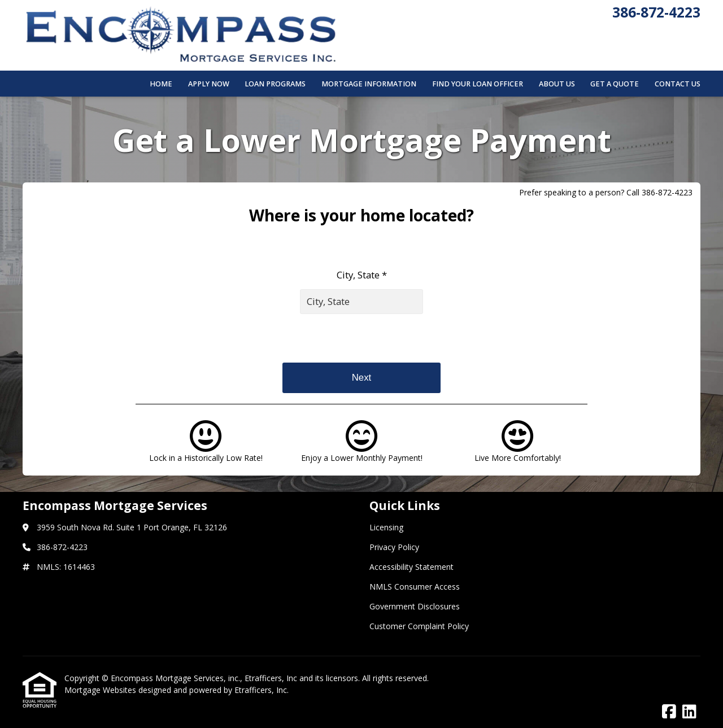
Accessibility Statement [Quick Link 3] (411, 567)
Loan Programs (275, 84)
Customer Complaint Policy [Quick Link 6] (419, 626)
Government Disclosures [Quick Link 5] (415, 606)
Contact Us (678, 84)
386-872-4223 (656, 12)
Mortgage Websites (101, 690)
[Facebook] (669, 712)
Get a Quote (615, 84)
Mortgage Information (369, 84)
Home (161, 84)
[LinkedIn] (689, 712)
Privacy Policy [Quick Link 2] (394, 547)
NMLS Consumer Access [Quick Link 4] (415, 587)
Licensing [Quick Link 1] (386, 527)
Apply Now (209, 84)
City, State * (362, 275)
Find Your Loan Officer (478, 84)
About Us (557, 84)
